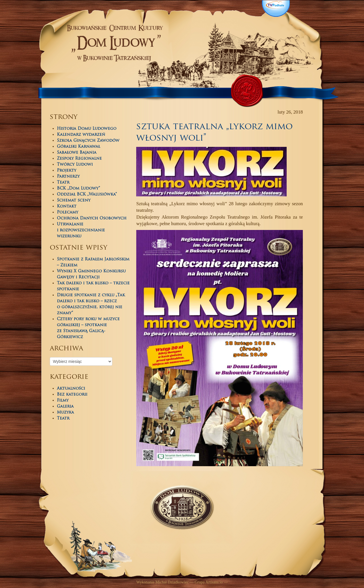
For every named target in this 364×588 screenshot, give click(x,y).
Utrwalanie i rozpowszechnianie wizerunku (81, 230)
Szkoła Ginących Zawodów (88, 141)
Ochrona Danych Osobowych (92, 218)
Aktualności (71, 389)
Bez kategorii (72, 395)
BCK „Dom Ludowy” (78, 189)
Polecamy (68, 212)
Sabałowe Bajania (77, 153)
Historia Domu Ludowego (87, 129)
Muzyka (65, 413)
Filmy (63, 401)
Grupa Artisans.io (209, 582)
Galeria (65, 407)
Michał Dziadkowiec (172, 582)
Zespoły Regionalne (79, 159)
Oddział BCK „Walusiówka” (87, 195)
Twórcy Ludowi (75, 165)
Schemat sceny (74, 201)
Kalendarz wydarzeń (81, 135)
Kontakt (67, 206)
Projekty (67, 171)
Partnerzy (68, 177)
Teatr (63, 183)
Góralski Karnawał (78, 147)
